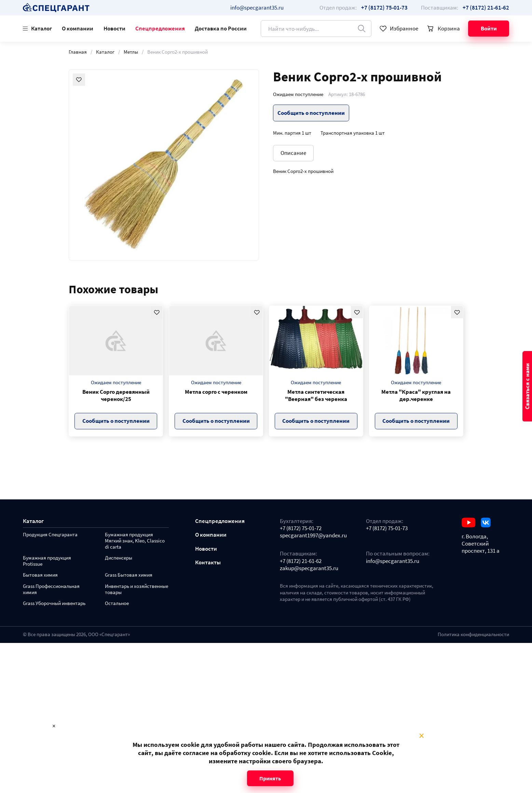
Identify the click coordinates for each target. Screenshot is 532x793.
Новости (114, 28)
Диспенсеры (119, 558)
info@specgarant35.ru (257, 8)
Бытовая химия (40, 575)
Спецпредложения (160, 28)
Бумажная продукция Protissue (47, 561)
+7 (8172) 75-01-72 (301, 528)
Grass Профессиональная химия (51, 589)
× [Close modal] (421, 736)
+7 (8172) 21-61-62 (301, 561)
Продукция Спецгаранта (50, 535)
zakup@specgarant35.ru (309, 568)
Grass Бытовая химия (129, 575)
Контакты (208, 562)
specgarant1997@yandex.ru (313, 535)
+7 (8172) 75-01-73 (387, 528)
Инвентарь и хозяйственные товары (137, 589)
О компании (78, 28)
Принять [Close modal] (270, 778)
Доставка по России (221, 28)
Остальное (117, 603)
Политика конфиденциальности (473, 634)
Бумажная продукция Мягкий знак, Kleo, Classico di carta (135, 541)
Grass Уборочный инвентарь (54, 603)
